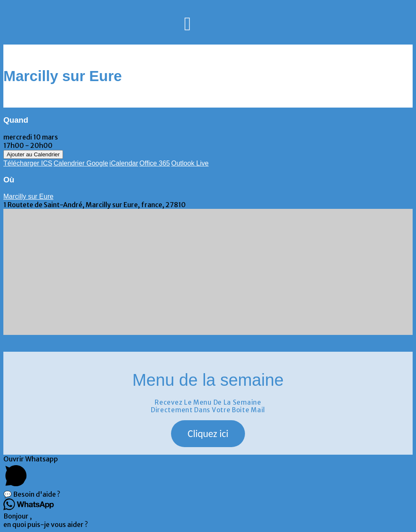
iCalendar (124, 163)
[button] (208, 434)
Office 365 (155, 163)
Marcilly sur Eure (28, 196)
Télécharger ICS (28, 163)
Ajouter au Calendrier (33, 154)
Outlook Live (190, 163)
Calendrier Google (81, 163)
